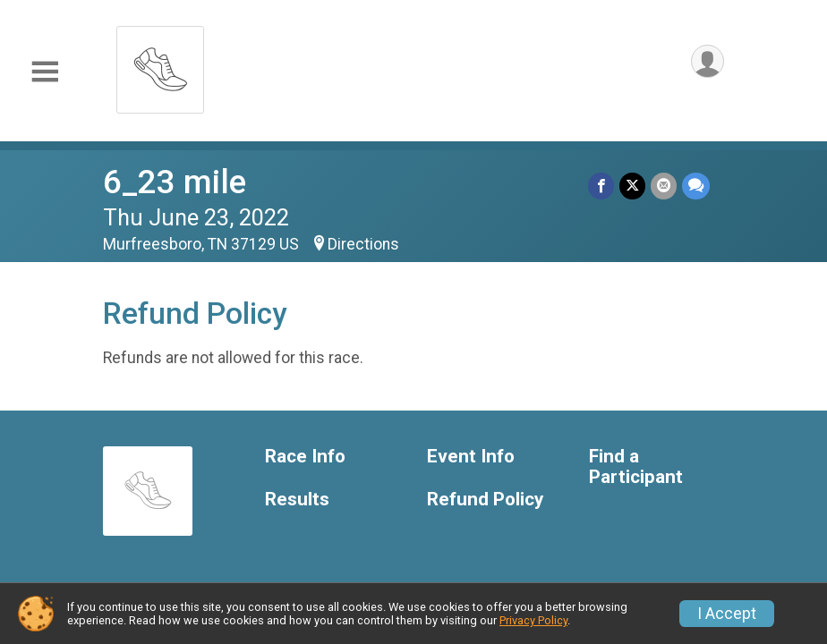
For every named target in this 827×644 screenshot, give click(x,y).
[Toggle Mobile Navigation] (45, 72)
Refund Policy (485, 500)
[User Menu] (708, 61)
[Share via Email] (664, 186)
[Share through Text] (696, 186)
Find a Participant (636, 467)
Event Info (471, 457)
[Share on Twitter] (632, 186)
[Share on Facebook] (601, 186)
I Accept (727, 614)
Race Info (305, 457)
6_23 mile (175, 182)
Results (297, 500)
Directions (363, 244)
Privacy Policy (533, 620)
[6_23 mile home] (160, 65)
